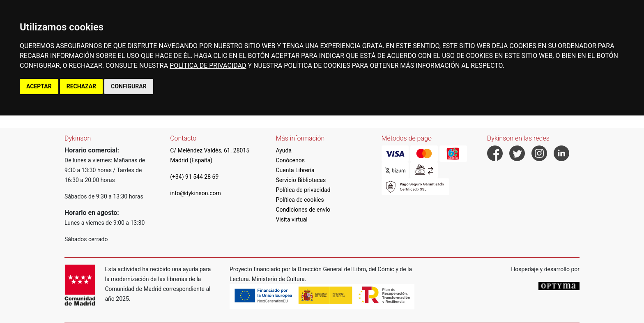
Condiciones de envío (303, 210)
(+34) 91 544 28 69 (194, 177)
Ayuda (284, 150)
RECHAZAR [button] (81, 86)
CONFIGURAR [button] (129, 86)
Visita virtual (291, 219)
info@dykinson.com (195, 193)
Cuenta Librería (295, 170)
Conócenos (290, 160)
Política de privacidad (303, 190)
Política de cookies (300, 200)
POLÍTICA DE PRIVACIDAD (208, 66)
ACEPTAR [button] (39, 86)
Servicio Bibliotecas (301, 180)
